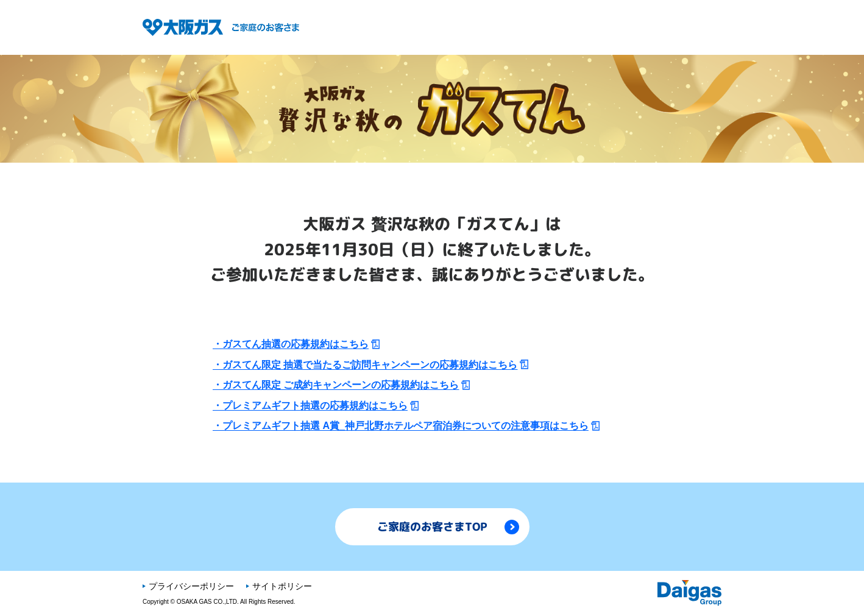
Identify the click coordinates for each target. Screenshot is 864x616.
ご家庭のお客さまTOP (448, 527)
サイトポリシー (282, 586)
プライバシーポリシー (191, 586)
